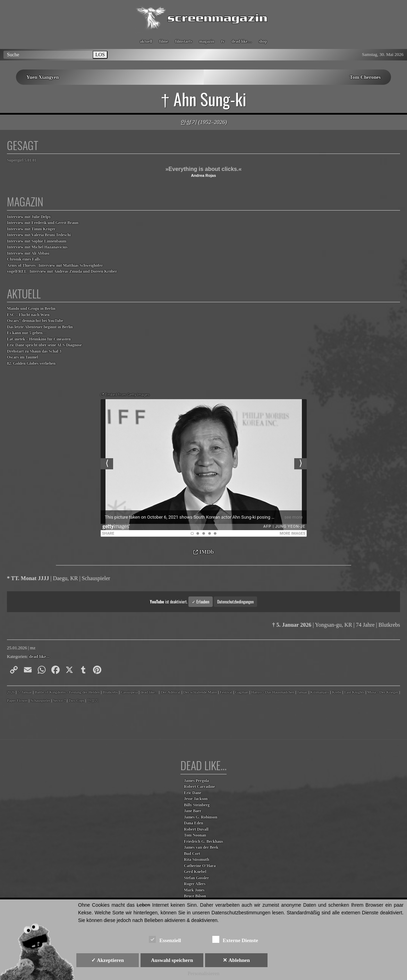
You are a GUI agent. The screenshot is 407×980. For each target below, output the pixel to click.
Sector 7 (60, 700)
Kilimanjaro (320, 692)
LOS (100, 55)
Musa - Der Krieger (383, 692)
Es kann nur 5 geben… (27, 333)
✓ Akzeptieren (108, 960)
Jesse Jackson (196, 799)
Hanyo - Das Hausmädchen (273, 692)
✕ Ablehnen (236, 960)
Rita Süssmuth (197, 860)
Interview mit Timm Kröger (31, 229)
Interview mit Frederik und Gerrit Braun (43, 223)
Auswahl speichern (172, 960)
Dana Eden (193, 823)
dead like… (241, 41)
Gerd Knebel (195, 872)
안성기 (93, 700)
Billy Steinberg (197, 805)
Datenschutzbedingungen (235, 602)
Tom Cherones (365, 77)
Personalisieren (204, 973)
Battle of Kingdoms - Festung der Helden (67, 692)
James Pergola (196, 781)
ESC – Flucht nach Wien (28, 315)
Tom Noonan (195, 835)
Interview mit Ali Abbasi (28, 253)
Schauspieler (40, 700)
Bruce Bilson (195, 896)
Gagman (242, 692)
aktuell (146, 41)
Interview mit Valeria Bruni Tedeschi (39, 235)
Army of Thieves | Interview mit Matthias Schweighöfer (55, 266)
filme (164, 41)
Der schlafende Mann (200, 692)
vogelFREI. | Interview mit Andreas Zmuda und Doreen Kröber (62, 271)
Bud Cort (192, 854)
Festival (226, 692)
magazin (207, 41)
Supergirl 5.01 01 (22, 160)
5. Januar (25, 692)
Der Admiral (171, 692)
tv (223, 41)
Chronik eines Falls (24, 259)
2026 (11, 692)
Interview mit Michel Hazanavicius (37, 247)
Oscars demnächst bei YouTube (35, 320)
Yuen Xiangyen (43, 77)
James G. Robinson (201, 817)
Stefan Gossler (196, 878)
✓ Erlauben (201, 602)
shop (263, 41)
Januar (302, 692)
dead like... (39, 657)
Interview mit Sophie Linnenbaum (37, 241)
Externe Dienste (235, 939)
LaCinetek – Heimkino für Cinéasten (39, 339)
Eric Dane (193, 793)
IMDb (207, 552)
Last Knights (354, 692)
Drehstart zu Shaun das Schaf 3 (34, 351)
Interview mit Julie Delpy (29, 217)
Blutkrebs (110, 692)
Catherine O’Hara (200, 866)
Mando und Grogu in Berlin (31, 309)
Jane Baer (193, 811)
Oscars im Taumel (23, 357)
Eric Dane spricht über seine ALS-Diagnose (44, 345)
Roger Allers (195, 884)
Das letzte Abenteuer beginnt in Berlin (40, 327)
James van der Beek (201, 847)
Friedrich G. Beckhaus (203, 842)
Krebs (337, 692)
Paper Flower (17, 700)
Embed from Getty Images (128, 395)
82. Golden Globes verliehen (31, 364)
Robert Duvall (196, 829)
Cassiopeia (129, 692)
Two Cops (76, 700)
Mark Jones (194, 890)
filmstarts (184, 41)
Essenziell (165, 939)
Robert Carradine (200, 787)
